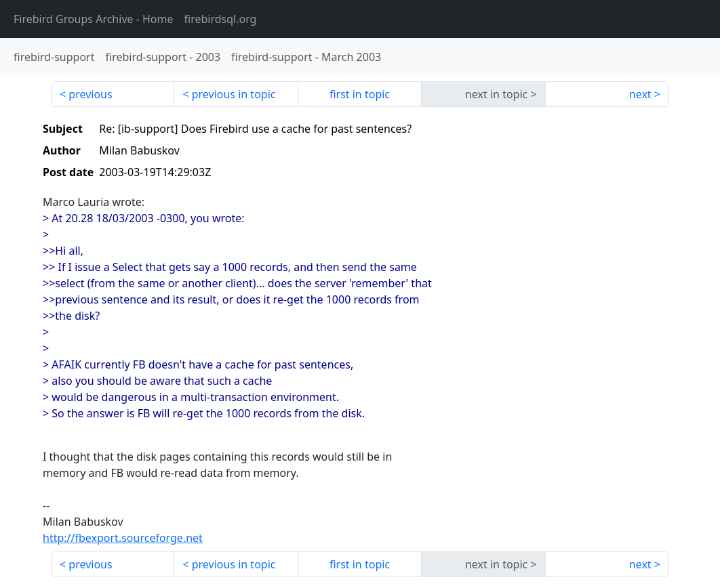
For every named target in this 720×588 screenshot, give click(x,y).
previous (90, 94)
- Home (94, 19)
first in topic (360, 94)
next (640, 94)
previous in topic (234, 94)
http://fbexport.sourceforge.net (123, 538)
